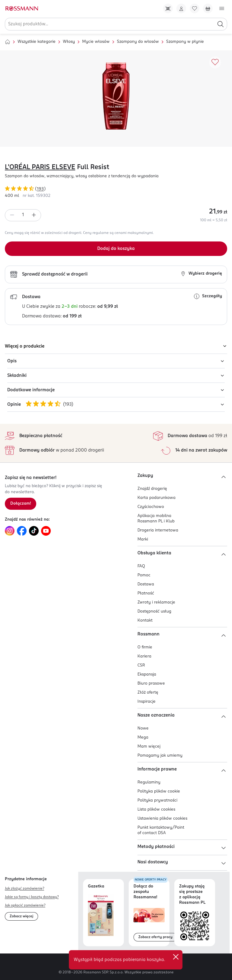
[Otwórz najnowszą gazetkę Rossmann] (101, 915)
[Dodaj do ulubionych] (215, 62)
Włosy (69, 42)
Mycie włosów (96, 42)
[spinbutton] (23, 215)
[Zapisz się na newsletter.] (21, 504)
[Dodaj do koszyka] (116, 249)
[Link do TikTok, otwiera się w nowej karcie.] (34, 531)
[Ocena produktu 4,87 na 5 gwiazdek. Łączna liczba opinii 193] (116, 189)
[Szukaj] (221, 24)
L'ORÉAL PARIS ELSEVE (40, 167)
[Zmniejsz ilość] (12, 215)
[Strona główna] (8, 42)
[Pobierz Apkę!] (168, 8)
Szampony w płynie (185, 42)
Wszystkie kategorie (37, 42)
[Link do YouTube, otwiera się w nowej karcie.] (46, 531)
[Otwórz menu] (222, 8)
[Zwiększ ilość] (34, 215)
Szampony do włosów (138, 42)
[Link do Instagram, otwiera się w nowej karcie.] (10, 531)
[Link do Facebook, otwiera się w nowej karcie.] (22, 531)
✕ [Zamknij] (176, 957)
